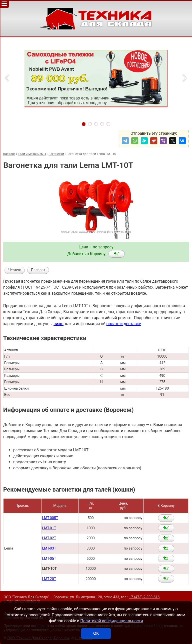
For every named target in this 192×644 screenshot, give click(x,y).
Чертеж (14, 270)
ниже (58, 324)
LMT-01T (49, 528)
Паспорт (38, 270)
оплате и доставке (124, 324)
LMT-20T (49, 579)
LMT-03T (49, 548)
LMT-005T (50, 518)
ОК (96, 633)
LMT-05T (49, 559)
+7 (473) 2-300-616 (144, 597)
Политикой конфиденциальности (112, 621)
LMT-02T (49, 538)
